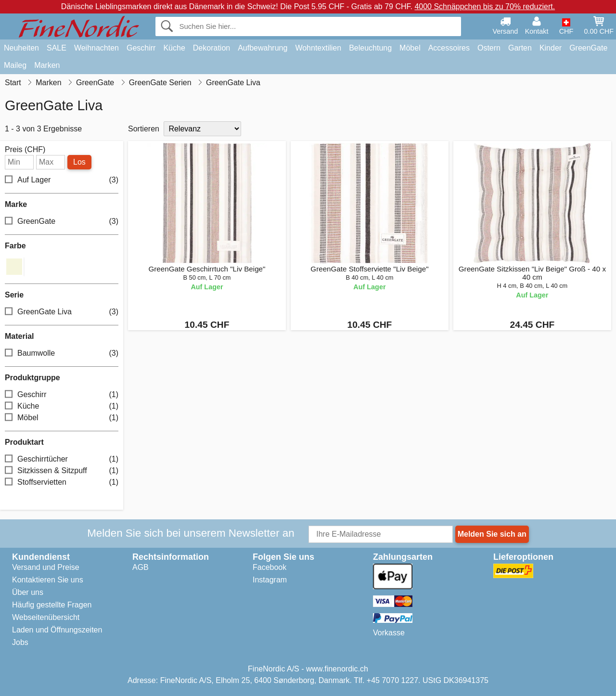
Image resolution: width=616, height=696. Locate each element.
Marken (47, 65)
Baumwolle (62, 353)
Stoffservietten (62, 482)
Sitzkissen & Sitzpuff (62, 470)
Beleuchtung (370, 48)
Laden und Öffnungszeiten (57, 630)
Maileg (15, 65)
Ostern (489, 48)
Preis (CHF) (25, 150)
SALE (57, 48)
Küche (174, 48)
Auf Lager (62, 180)
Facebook (269, 567)
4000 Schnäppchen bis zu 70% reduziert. (485, 6)
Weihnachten (96, 48)
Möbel (410, 48)
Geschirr (141, 48)
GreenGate (588, 48)
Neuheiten (21, 48)
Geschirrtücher (62, 459)
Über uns (28, 592)
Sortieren (144, 129)
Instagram (270, 580)
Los (79, 162)
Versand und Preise (46, 567)
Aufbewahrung (263, 48)
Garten (520, 48)
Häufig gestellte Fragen (52, 605)
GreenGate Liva (62, 312)
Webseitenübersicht (46, 617)
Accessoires (449, 48)
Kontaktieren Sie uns (48, 580)
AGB (141, 567)
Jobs (20, 642)
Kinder (551, 48)
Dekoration (212, 48)
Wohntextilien (318, 48)
